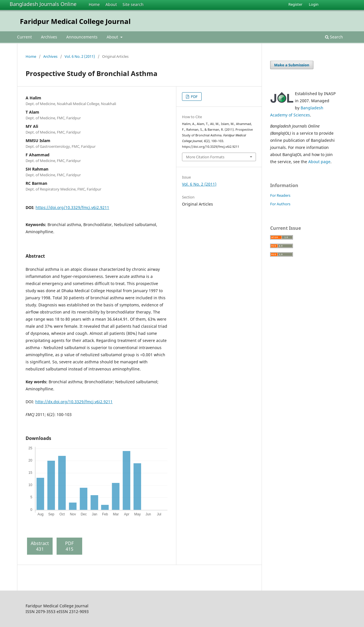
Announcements (82, 37)
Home (94, 4)
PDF (194, 97)
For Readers (280, 195)
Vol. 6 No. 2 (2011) (80, 56)
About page (319, 162)
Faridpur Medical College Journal (75, 21)
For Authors (280, 204)
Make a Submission (292, 65)
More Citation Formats (205, 157)
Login (314, 4)
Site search (133, 4)
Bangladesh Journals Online (43, 4)
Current (24, 37)
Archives (49, 37)
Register (295, 4)
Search (334, 37)
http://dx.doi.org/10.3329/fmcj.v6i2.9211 (74, 402)
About (111, 4)
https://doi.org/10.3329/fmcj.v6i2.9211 (72, 207)
